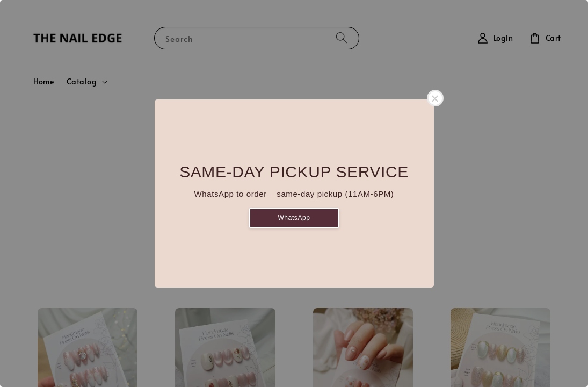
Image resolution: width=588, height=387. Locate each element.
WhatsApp (294, 218)
